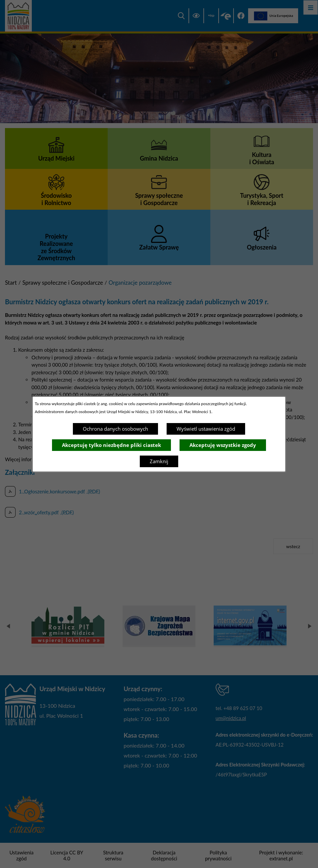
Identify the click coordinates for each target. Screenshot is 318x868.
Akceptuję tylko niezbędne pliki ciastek (111, 445)
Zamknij (159, 461)
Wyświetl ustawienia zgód (206, 429)
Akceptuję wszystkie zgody (223, 445)
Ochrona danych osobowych (115, 429)
